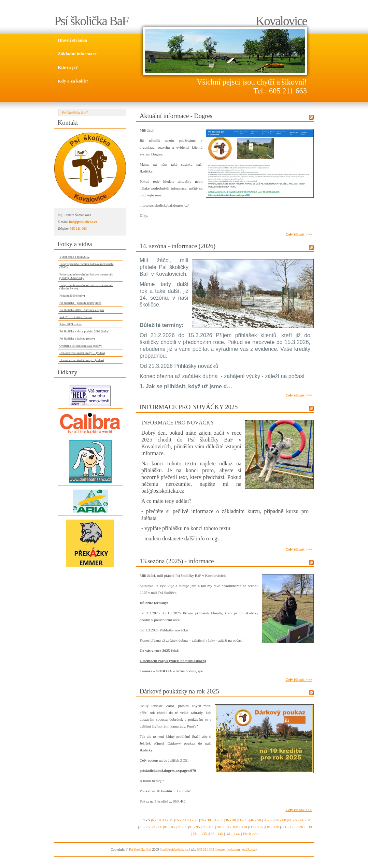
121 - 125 (288, 827)
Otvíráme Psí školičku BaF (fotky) (81, 346)
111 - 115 (256, 827)
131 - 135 (200, 834)
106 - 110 (240, 827)
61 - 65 (293, 820)
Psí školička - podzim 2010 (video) (81, 303)
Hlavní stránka (72, 40)
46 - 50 (256, 820)
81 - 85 (169, 827)
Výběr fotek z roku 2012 (74, 257)
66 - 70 (306, 820)
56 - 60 (281, 820)
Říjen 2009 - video (71, 324)
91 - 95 (195, 827)
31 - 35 (218, 820)
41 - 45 (243, 820)
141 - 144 (232, 834)
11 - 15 (168, 820)
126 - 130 (305, 827)
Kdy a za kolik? (73, 81)
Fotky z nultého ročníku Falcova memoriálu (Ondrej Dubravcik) (86, 276)
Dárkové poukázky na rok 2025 (179, 691)
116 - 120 (272, 827)
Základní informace (77, 54)
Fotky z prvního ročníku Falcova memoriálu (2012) (86, 266)
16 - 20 (180, 820)
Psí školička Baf (140, 849)
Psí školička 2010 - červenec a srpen (82, 310)
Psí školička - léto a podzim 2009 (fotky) (84, 331)
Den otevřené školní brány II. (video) (82, 353)
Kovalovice (281, 21)
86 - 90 (182, 827)
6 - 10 (156, 820)
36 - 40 (230, 820)
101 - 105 (223, 827)
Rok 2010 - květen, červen (76, 317)
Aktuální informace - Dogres (176, 116)
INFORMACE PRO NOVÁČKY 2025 (189, 407)
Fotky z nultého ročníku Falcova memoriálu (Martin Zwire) (86, 287)
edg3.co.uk (250, 849)
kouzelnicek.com (228, 849)
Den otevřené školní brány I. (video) (82, 360)
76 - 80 (157, 827)
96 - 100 (208, 827)
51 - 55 (268, 820)
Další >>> (251, 834)
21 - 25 (193, 820)
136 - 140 (216, 834)
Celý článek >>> (299, 234)
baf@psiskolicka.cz (83, 222)
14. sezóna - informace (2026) (178, 246)
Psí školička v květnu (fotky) (77, 339)
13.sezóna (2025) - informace (177, 561)
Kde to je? (68, 67)
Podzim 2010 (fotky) (72, 296)
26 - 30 (206, 820)
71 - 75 (144, 827)
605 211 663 (78, 229)
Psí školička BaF (91, 21)
